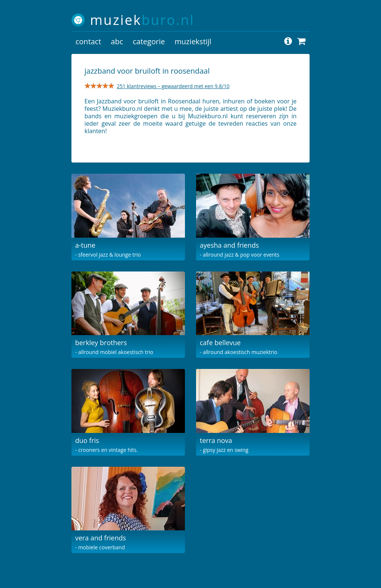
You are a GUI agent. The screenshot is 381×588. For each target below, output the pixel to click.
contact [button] (88, 41)
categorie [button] (149, 41)
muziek (142, 20)
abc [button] (117, 41)
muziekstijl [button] (193, 41)
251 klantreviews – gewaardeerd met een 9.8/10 (173, 86)
